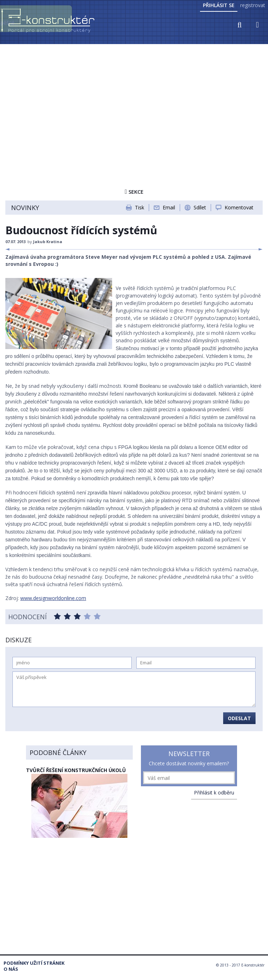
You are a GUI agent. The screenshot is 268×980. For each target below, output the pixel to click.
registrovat (253, 5)
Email (169, 207)
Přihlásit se (219, 5)
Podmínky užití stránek (34, 963)
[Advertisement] (134, 98)
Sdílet (200, 207)
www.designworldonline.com (53, 598)
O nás (11, 969)
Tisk (140, 207)
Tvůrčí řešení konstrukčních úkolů (76, 770)
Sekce (134, 192)
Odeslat (239, 718)
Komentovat (239, 207)
